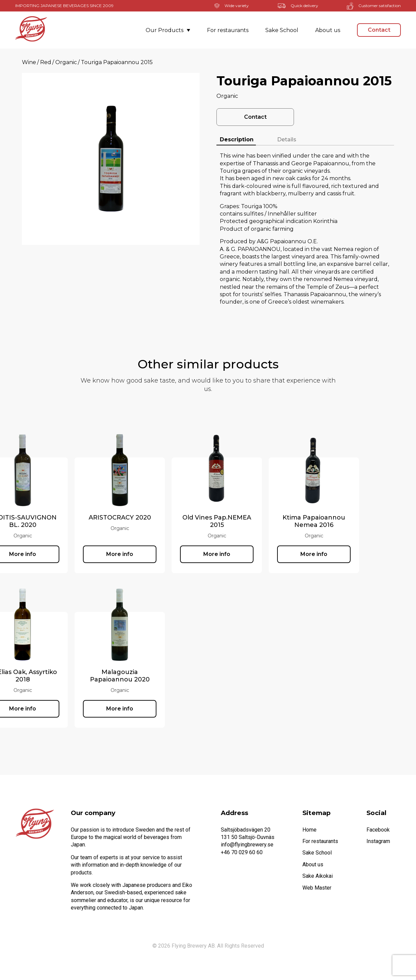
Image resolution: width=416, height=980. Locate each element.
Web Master (317, 888)
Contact (379, 30)
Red (46, 62)
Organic (66, 62)
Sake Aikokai (318, 876)
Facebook (378, 830)
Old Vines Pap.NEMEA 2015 (257, 521)
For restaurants (228, 30)
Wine (29, 62)
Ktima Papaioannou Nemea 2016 (354, 521)
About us (328, 30)
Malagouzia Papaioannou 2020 (160, 676)
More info (63, 554)
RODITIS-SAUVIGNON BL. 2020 (63, 521)
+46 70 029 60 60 (242, 852)
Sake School (282, 30)
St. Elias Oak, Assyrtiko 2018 (63, 676)
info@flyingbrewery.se (247, 845)
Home (309, 830)
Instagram (378, 841)
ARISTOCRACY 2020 (160, 517)
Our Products (168, 30)
